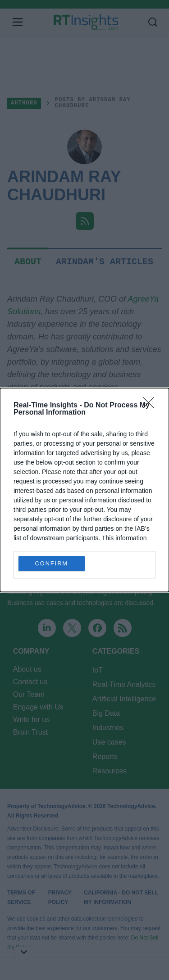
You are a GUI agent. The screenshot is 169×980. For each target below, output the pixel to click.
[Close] (151, 406)
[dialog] (84, 490)
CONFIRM (52, 564)
